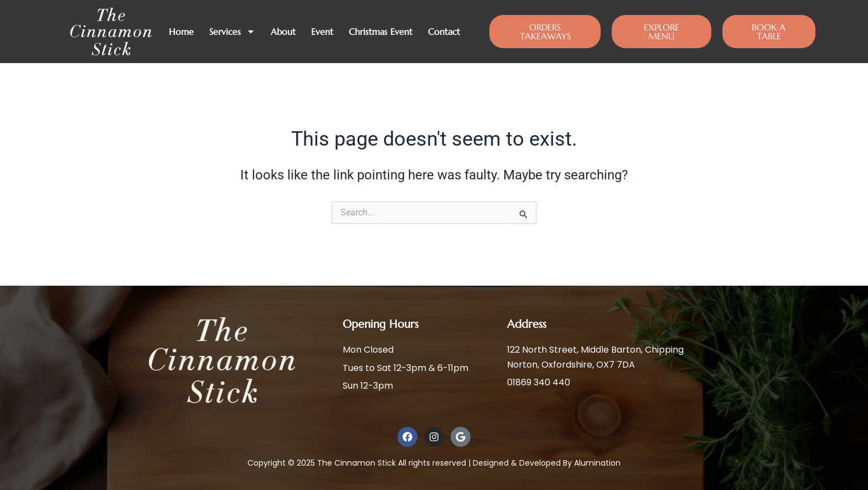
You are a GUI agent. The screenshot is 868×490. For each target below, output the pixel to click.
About (283, 32)
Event (322, 32)
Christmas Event (381, 32)
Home (181, 32)
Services (232, 32)
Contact (444, 32)
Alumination (597, 463)
